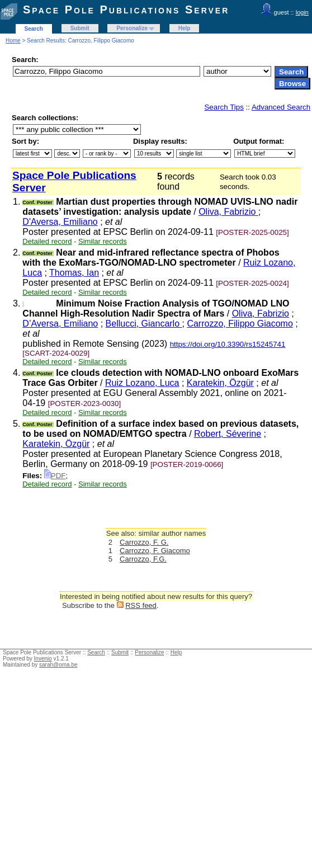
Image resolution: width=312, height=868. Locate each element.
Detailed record (47, 241)
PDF (55, 476)
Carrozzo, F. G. (144, 542)
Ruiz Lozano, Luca (142, 383)
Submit (80, 28)
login (302, 12)
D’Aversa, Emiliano (60, 324)
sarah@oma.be (58, 665)
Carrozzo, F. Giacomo (155, 551)
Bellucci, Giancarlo (144, 324)
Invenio (43, 659)
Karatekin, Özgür (220, 383)
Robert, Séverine (228, 434)
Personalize (132, 28)
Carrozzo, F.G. (143, 559)
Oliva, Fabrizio (228, 212)
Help (185, 28)
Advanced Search (281, 107)
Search (34, 29)
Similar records (103, 241)
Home (13, 41)
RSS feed (141, 605)
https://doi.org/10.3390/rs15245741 (228, 344)
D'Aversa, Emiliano (60, 222)
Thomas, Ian (74, 273)
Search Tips (224, 107)
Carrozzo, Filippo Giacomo (240, 324)
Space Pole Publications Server (126, 10)
